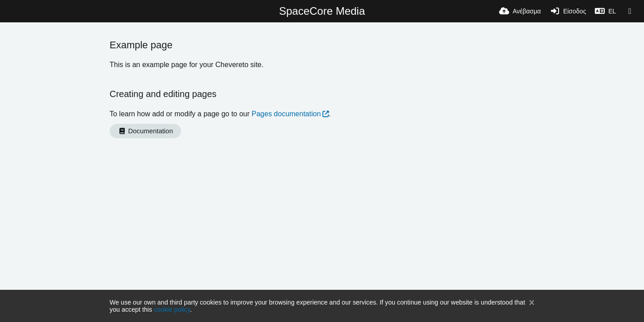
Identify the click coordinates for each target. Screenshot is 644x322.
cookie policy (172, 309)
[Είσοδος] (568, 11)
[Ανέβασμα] (520, 11)
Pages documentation (286, 114)
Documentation (145, 131)
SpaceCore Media (322, 11)
